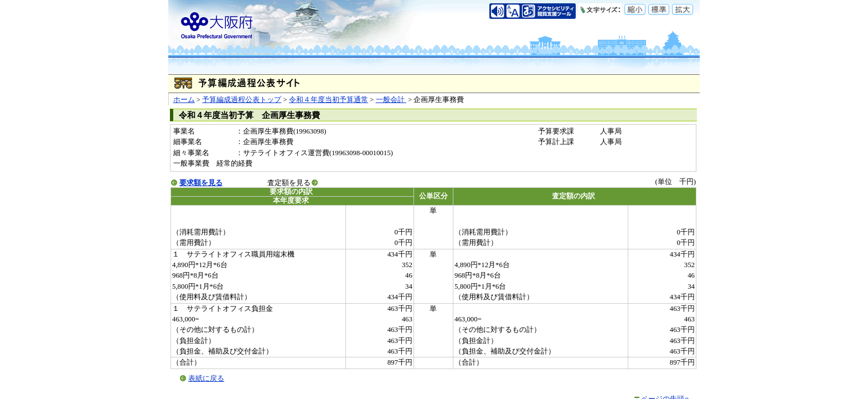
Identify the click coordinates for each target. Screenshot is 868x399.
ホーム (184, 100)
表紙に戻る (206, 378)
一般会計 (391, 100)
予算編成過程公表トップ (242, 100)
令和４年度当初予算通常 (329, 100)
